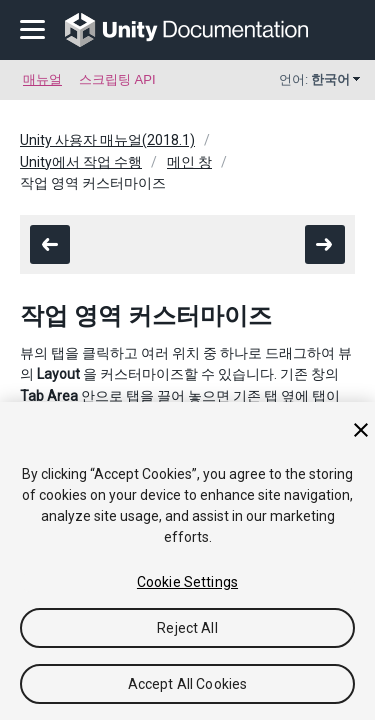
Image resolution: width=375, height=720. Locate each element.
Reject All (187, 628)
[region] (187, 561)
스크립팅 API (117, 79)
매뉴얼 (42, 79)
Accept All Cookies (188, 684)
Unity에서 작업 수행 (81, 162)
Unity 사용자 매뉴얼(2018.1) (107, 140)
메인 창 (189, 162)
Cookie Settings (187, 582)
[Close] (361, 430)
